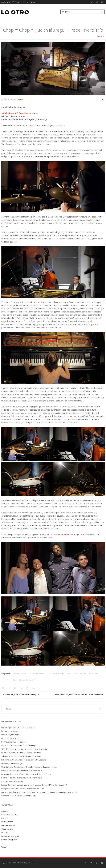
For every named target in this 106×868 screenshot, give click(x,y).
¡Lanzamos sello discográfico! (13, 781)
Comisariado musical (10, 815)
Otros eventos (7, 829)
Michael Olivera (80, 674)
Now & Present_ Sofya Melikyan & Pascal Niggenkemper (79, 695)
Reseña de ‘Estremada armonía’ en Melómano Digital (22, 778)
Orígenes (6, 2)
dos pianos (26, 674)
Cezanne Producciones (63, 534)
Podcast (5, 833)
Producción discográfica (11, 836)
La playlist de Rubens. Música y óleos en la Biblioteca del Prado (26, 774)
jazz (49, 674)
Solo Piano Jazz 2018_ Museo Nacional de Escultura (21, 756)
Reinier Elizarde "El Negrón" (24, 680)
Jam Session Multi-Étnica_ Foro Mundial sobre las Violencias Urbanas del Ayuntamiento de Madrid (39, 792)
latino (69, 674)
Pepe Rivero (25, 113)
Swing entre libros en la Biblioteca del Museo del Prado (23, 789)
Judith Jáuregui (9, 113)
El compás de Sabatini (10, 738)
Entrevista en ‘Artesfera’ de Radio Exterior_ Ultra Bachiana (24, 760)
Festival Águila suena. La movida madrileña (18, 728)
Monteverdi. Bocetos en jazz (12, 763)
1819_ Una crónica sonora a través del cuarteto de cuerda (24, 749)
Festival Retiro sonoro (10, 731)
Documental (6, 818)
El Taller (16, 2)
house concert (39, 674)
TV (2, 843)
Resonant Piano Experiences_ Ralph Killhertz (18, 796)
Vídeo (4, 847)
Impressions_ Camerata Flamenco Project (21, 695)
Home (99, 36)
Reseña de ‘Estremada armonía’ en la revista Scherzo (22, 771)
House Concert (17, 99)
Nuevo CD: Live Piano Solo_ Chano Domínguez (19, 745)
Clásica (16, 674)
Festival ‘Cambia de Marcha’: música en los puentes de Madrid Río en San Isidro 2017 (34, 785)
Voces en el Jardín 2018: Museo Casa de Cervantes (21, 753)
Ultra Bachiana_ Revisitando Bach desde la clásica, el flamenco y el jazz (29, 767)
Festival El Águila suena (10, 735)
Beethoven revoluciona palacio (14, 742)
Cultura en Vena (29, 2)
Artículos (5, 811)
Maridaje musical (8, 825)
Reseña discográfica (9, 840)
